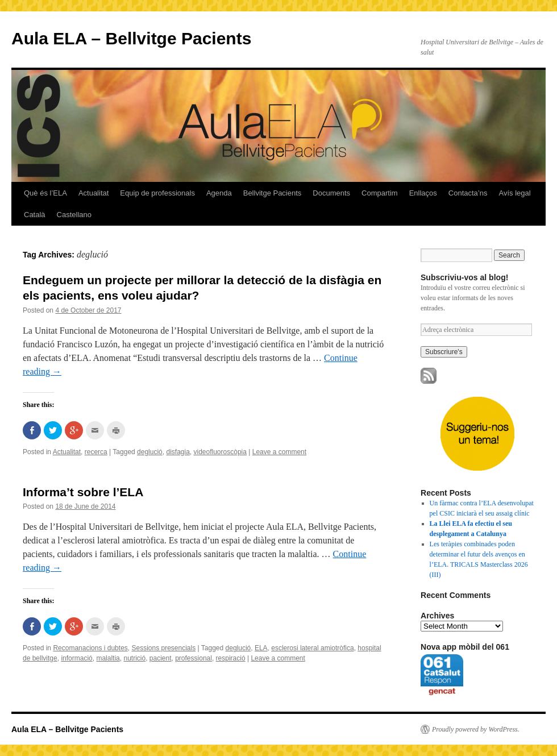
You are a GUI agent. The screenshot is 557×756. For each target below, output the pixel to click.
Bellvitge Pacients (273, 193)
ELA (261, 648)
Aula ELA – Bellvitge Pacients (131, 38)
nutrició (134, 658)
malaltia (108, 658)
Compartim (380, 193)
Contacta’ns (468, 193)
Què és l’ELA (45, 193)
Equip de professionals (157, 193)
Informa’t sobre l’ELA (83, 492)
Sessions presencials (163, 648)
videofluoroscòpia (220, 452)
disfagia (178, 452)
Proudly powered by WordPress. (476, 729)
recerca (96, 452)
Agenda (219, 193)
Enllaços (423, 193)
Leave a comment (279, 452)
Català (35, 215)
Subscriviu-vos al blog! (464, 277)
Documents (331, 193)
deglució (150, 452)
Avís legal (514, 193)
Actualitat (93, 193)
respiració (231, 658)
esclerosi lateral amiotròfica (312, 648)
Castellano (74, 215)
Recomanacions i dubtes (90, 648)
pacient (161, 658)
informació (76, 658)
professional (194, 658)
